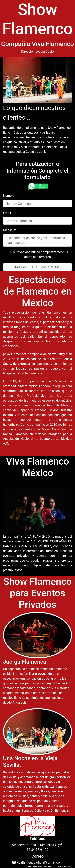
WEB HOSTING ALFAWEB (59, 867)
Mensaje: (9, 230)
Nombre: (9, 196)
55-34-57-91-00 (38, 850)
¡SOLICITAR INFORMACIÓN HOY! (37, 267)
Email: (7, 213)
